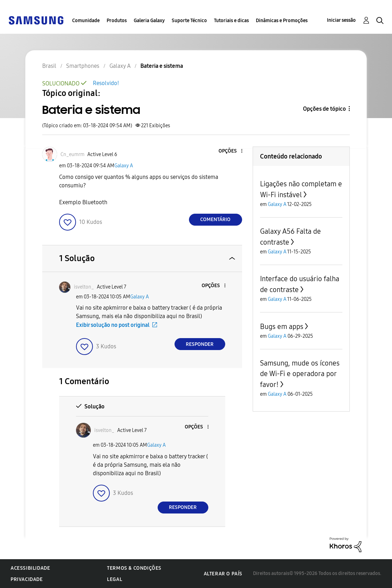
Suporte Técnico (189, 21)
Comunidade (86, 21)
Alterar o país (223, 574)
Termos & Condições (134, 568)
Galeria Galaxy (149, 21)
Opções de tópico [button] (324, 109)
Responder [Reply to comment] (200, 344)
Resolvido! (106, 83)
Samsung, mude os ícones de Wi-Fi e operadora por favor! (300, 374)
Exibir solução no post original (113, 325)
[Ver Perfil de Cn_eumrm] (72, 154)
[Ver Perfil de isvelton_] (84, 287)
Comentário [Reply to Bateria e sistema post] (215, 219)
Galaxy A (124, 166)
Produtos (117, 21)
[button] (230, 151)
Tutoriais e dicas (231, 21)
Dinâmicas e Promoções (282, 21)
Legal (115, 579)
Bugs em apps (282, 327)
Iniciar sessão (341, 20)
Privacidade (27, 579)
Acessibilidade (30, 568)
